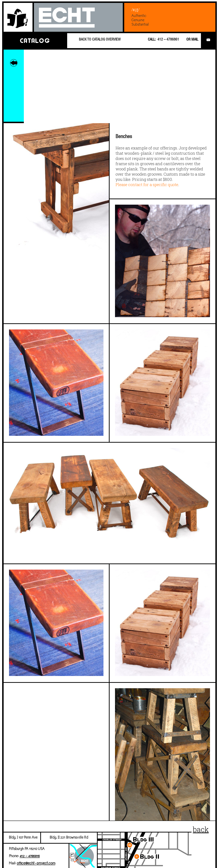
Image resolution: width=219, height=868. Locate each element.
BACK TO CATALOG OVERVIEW (100, 40)
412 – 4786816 (30, 856)
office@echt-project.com (36, 863)
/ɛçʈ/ (135, 9)
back (201, 829)
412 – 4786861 (168, 40)
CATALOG (35, 41)
